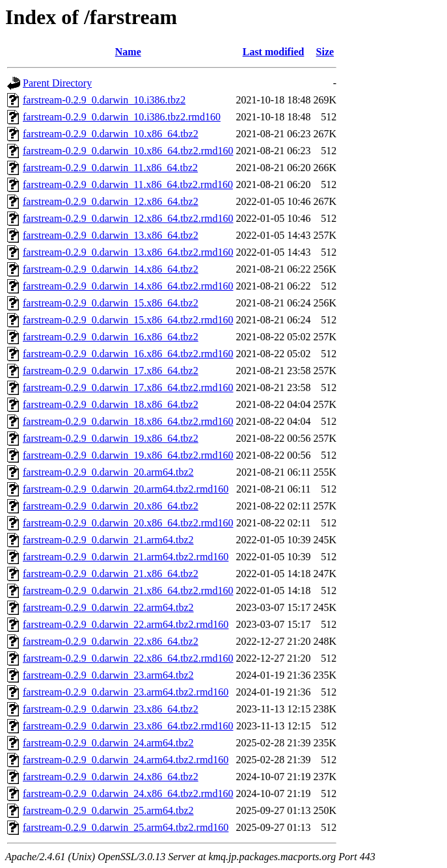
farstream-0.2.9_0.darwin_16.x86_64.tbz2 (111, 337)
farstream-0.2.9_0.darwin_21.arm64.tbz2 (108, 540)
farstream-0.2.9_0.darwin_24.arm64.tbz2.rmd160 (126, 760)
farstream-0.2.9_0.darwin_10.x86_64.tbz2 (111, 134)
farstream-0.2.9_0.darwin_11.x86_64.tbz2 (110, 168)
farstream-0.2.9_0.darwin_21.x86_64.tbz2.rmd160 (128, 590)
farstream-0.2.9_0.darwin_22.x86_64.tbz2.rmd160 (128, 658)
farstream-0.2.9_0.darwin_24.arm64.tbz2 (108, 743)
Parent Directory (57, 83)
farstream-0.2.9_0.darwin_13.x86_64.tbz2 (111, 235)
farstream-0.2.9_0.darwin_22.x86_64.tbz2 (111, 641)
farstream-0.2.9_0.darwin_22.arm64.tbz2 (108, 607)
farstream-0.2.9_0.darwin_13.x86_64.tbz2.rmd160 (128, 252)
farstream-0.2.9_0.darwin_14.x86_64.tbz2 (111, 269)
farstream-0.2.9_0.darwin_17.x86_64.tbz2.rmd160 (128, 387)
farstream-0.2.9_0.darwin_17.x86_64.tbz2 (111, 371)
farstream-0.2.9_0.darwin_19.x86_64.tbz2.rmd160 (128, 455)
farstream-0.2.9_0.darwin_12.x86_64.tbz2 (111, 201)
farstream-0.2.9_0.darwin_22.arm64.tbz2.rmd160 (126, 624)
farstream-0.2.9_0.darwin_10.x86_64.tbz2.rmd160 (128, 151)
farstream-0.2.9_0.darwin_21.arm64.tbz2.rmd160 (126, 557)
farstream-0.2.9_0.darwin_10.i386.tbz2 (104, 100)
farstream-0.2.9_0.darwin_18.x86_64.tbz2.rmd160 (128, 421)
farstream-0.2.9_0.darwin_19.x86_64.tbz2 (111, 438)
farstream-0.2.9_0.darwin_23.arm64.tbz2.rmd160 (126, 692)
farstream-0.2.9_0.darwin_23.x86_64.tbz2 (111, 709)
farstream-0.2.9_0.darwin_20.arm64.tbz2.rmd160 (126, 489)
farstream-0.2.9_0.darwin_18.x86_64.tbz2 (111, 404)
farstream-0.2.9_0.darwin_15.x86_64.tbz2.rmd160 (128, 320)
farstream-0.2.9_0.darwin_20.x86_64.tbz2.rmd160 (128, 523)
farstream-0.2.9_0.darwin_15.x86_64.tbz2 (111, 303)
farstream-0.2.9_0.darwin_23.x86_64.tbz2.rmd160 (128, 726)
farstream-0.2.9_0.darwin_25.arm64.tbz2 (108, 810)
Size (325, 52)
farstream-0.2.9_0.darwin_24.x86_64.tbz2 (111, 777)
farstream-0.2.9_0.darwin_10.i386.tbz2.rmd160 (122, 117)
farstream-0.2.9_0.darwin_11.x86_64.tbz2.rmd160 (128, 184)
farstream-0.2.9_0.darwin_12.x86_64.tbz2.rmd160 (128, 218)
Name (128, 52)
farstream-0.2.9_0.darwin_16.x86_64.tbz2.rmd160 (128, 354)
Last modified (274, 52)
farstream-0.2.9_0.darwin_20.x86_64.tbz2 (111, 506)
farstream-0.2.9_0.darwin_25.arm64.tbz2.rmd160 (126, 827)
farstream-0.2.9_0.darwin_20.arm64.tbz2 (108, 472)
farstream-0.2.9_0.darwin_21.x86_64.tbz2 (111, 574)
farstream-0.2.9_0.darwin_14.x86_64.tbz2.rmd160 (128, 286)
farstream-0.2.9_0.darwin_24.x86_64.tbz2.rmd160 (128, 793)
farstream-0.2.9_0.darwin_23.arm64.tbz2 (108, 675)
